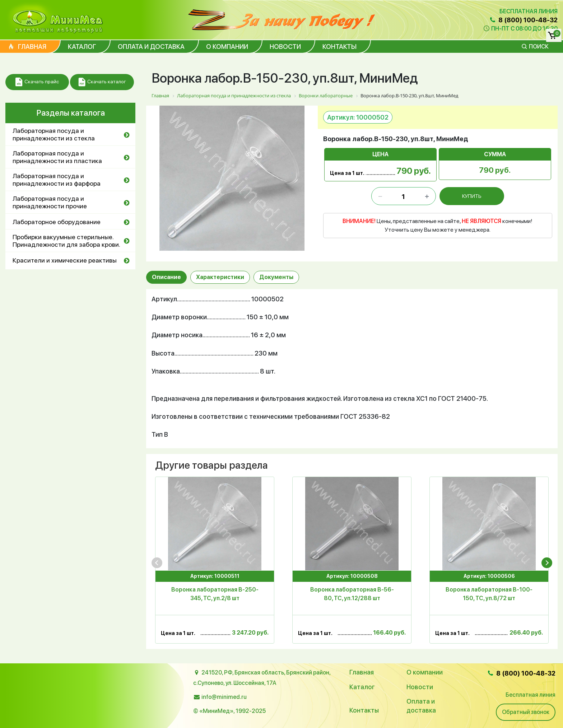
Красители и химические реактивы (65, 260)
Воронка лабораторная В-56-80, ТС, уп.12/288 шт (352, 594)
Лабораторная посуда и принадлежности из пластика (57, 157)
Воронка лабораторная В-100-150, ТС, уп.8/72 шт (489, 594)
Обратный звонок (526, 712)
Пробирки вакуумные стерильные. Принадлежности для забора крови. (66, 241)
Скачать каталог (102, 82)
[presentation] (157, 563)
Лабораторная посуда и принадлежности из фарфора (57, 180)
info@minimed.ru (224, 697)
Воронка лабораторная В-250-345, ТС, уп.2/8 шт (215, 594)
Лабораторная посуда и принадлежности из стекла (54, 134)
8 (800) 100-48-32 (523, 20)
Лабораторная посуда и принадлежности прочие (50, 202)
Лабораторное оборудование (57, 222)
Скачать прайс (37, 82)
